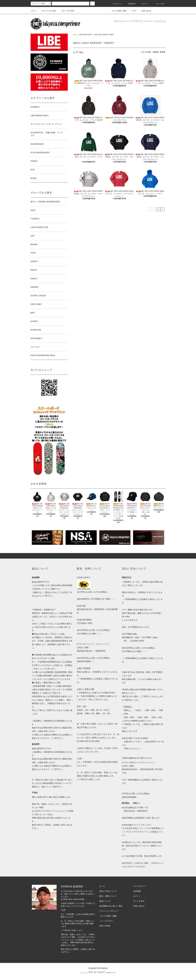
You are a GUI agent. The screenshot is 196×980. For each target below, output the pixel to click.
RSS (101, 926)
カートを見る (139, 901)
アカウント (116, 4)
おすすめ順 (146, 52)
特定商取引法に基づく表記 (111, 906)
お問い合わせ (145, 11)
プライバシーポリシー (109, 911)
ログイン (143, 4)
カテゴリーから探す (47, 11)
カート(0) (159, 4)
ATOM (108, 926)
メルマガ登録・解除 (117, 11)
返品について (105, 901)
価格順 (156, 52)
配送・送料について (108, 896)
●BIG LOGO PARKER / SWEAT (104, 35)
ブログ (132, 11)
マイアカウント (140, 886)
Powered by (98, 973)
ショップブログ (106, 921)
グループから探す (66, 11)
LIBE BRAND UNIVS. (86, 35)
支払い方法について (108, 891)
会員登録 (130, 4)
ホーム (34, 11)
